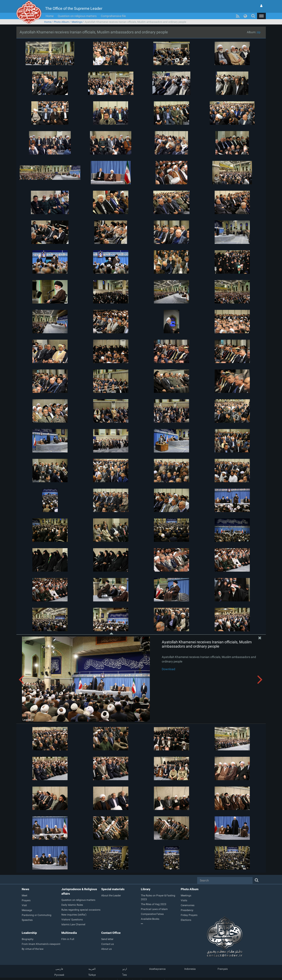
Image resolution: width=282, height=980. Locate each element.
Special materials (113, 889)
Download (168, 669)
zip (259, 32)
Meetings (77, 22)
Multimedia (69, 933)
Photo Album (61, 22)
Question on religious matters (77, 16)
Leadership (29, 933)
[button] (261, 16)
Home (50, 16)
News (25, 889)
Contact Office (111, 933)
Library (146, 889)
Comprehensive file (113, 16)
